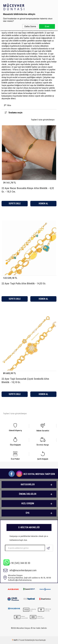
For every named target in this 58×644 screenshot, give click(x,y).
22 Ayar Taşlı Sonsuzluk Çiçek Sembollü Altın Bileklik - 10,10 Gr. (25, 381)
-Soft (15, 640)
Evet (47, 26)
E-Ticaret (21, 640)
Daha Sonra (30, 26)
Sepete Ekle (15, 204)
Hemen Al (43, 204)
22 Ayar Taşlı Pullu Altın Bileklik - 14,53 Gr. (24, 284)
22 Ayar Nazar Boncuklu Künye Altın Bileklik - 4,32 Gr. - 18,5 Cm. (28, 190)
